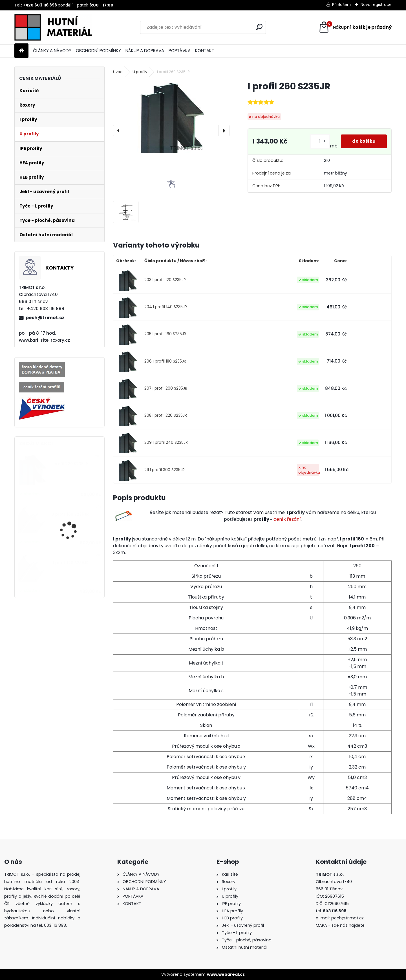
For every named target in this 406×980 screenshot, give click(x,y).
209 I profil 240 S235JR (166, 442)
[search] (259, 27)
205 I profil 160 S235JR (165, 334)
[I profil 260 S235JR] (171, 117)
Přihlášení (341, 5)
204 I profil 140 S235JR (166, 307)
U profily (140, 72)
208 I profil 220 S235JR (166, 415)
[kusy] (320, 141)
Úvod (118, 72)
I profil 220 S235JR (70, 464)
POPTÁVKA (180, 51)
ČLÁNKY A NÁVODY (52, 51)
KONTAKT (205, 51)
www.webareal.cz (226, 974)
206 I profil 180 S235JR (165, 361)
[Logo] (53, 27)
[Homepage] (21, 51)
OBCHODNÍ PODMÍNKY (98, 51)
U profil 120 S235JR (70, 563)
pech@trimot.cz (45, 318)
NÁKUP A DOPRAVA (145, 51)
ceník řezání (287, 519)
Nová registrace (376, 5)
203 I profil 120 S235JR (165, 280)
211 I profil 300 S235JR (165, 470)
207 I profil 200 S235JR (166, 388)
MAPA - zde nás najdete (340, 925)
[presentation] (119, 131)
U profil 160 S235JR (70, 514)
